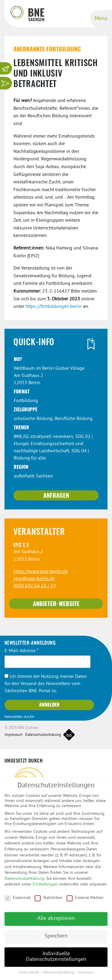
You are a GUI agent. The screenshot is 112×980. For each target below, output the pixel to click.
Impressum (14, 735)
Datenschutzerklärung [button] (59, 977)
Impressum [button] (86, 977)
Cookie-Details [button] (29, 977)
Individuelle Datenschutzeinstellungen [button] (56, 961)
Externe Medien (85, 902)
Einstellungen (45, 888)
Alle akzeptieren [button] (56, 923)
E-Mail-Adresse (22, 651)
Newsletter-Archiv (19, 717)
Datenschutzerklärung (43, 735)
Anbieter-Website (56, 604)
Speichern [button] (56, 940)
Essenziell (18, 902)
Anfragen (56, 496)
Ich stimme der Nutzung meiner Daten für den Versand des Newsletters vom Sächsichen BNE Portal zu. (46, 684)
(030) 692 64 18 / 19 (35, 586)
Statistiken (49, 902)
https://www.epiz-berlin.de (41, 572)
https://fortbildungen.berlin (54, 307)
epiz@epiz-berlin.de (34, 579)
